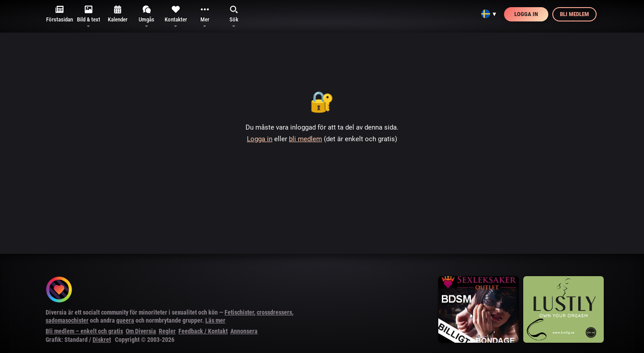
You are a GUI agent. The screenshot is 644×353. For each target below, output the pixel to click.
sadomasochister (67, 320)
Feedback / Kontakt (203, 331)
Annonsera (244, 331)
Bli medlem (574, 14)
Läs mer (215, 320)
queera (125, 320)
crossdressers (274, 312)
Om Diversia (141, 331)
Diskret (102, 340)
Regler (167, 331)
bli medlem (305, 139)
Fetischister (239, 312)
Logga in (526, 14)
